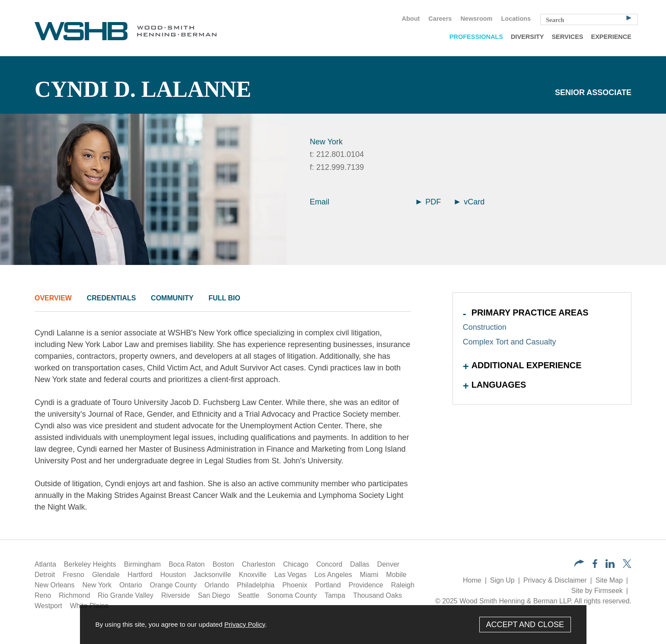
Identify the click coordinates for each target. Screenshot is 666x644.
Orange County (174, 585)
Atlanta (45, 564)
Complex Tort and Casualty (510, 342)
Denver (389, 564)
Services (567, 37)
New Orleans (54, 585)
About (411, 19)
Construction (485, 327)
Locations (516, 19)
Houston (173, 575)
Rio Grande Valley (126, 595)
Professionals (476, 37)
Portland (328, 585)
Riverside (176, 595)
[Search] (629, 17)
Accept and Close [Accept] (525, 625)
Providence (366, 585)
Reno (43, 595)
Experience (611, 37)
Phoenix (295, 585)
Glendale (106, 575)
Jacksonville (212, 575)
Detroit (45, 575)
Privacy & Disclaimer (555, 580)
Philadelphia (256, 585)
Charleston (259, 564)
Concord (329, 564)
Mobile (396, 575)
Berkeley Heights (90, 564)
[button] (579, 564)
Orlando (217, 585)
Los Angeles (333, 575)
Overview (53, 298)
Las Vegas (291, 575)
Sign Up (502, 580)
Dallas (360, 564)
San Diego (214, 595)
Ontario (131, 585)
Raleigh (403, 585)
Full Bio (224, 298)
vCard (470, 202)
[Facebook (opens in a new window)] (595, 566)
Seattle (249, 595)
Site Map (609, 580)
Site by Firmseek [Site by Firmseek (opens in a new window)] (597, 591)
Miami (369, 575)
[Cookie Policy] (333, 625)
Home (472, 580)
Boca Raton (187, 564)
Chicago (296, 564)
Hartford (140, 575)
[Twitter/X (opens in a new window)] (627, 566)
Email (320, 202)
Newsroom (476, 19)
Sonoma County (292, 595)
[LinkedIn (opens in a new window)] (610, 566)
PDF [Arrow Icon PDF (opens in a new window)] (429, 202)
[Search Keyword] (589, 19)
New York (326, 142)
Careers (440, 19)
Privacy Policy (245, 624)
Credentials (112, 298)
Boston (223, 564)
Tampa (335, 595)
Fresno (73, 575)
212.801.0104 (340, 154)
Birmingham (142, 564)
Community (172, 298)
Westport (48, 606)
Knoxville (253, 575)
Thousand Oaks (378, 595)
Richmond (74, 595)
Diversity (527, 37)
